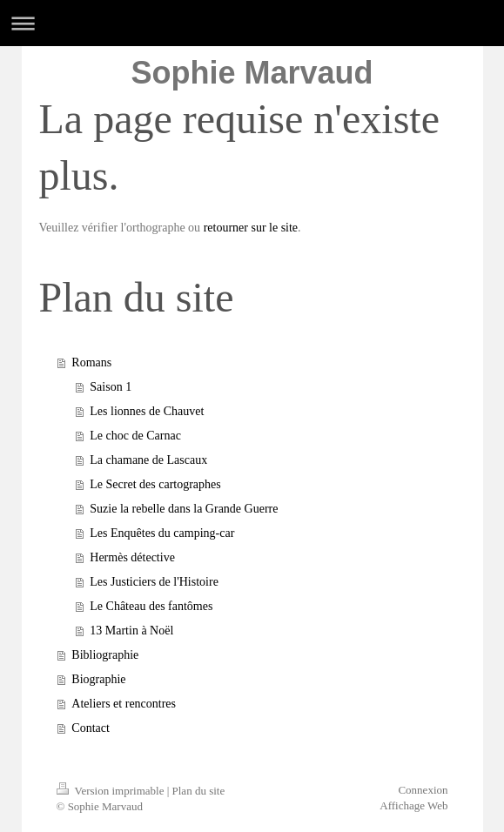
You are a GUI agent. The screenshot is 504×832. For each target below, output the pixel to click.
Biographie (98, 679)
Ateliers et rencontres (124, 704)
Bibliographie (105, 655)
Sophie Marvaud (252, 73)
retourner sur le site (251, 228)
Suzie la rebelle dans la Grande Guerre (184, 509)
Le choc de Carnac (135, 436)
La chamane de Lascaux (148, 460)
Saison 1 (111, 387)
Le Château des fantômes (151, 606)
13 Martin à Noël (131, 631)
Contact (91, 728)
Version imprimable (112, 791)
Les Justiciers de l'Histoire (154, 582)
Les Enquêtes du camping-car (162, 533)
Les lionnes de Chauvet (147, 411)
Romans (91, 362)
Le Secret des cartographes (155, 484)
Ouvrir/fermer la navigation (252, 23)
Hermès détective (132, 557)
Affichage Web (413, 805)
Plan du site (199, 791)
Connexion (423, 790)
